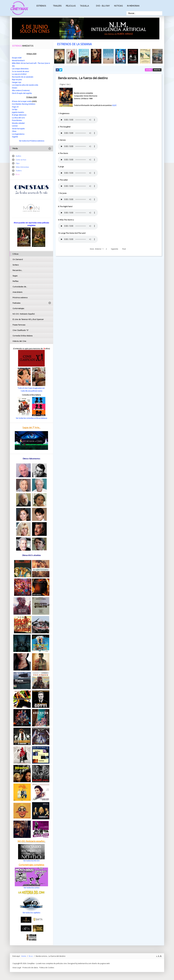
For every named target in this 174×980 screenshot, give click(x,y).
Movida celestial (18, 123)
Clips (18, 164)
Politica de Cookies (47, 967)
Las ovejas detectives (20, 69)
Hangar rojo (17, 82)
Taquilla (84, 6)
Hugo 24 (15, 107)
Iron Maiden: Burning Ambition (24, 104)
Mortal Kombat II (18, 60)
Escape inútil (17, 58)
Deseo (15, 88)
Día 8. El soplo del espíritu (22, 93)
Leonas (15, 126)
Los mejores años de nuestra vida (25, 85)
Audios (18, 156)
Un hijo (15, 109)
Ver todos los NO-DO (31, 860)
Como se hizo (21, 160)
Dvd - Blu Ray (103, 6)
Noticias (118, 6)
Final (124, 248)
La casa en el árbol (19, 74)
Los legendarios (18, 134)
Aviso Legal (17, 967)
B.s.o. (18, 175)
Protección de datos (31, 967)
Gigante (15, 137)
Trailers (57, 6)
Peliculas (71, 6)
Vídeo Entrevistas (23, 167)
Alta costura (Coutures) (21, 90)
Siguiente (114, 248)
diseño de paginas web (101, 963)
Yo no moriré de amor (21, 71)
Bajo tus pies (17, 79)
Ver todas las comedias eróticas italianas (31, 418)
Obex (14, 131)
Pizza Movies (17, 120)
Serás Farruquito (19, 128)
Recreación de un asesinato (23, 77)
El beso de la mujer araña (22, 101)
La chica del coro (18, 118)
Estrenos (41, 6)
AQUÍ (114, 104)
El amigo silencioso (19, 115)
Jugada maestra (18, 112)
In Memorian (133, 6)
